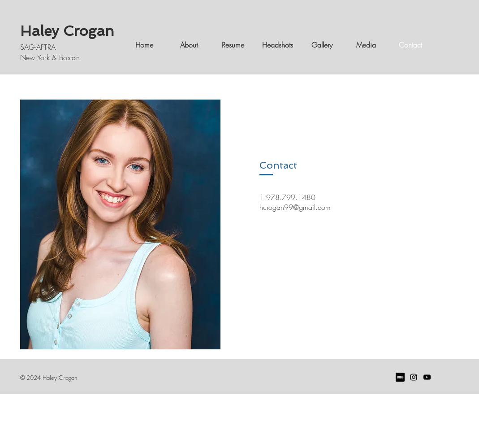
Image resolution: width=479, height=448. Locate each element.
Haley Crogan (67, 31)
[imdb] (400, 377)
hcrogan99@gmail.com (295, 207)
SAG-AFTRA (38, 47)
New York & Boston (50, 57)
